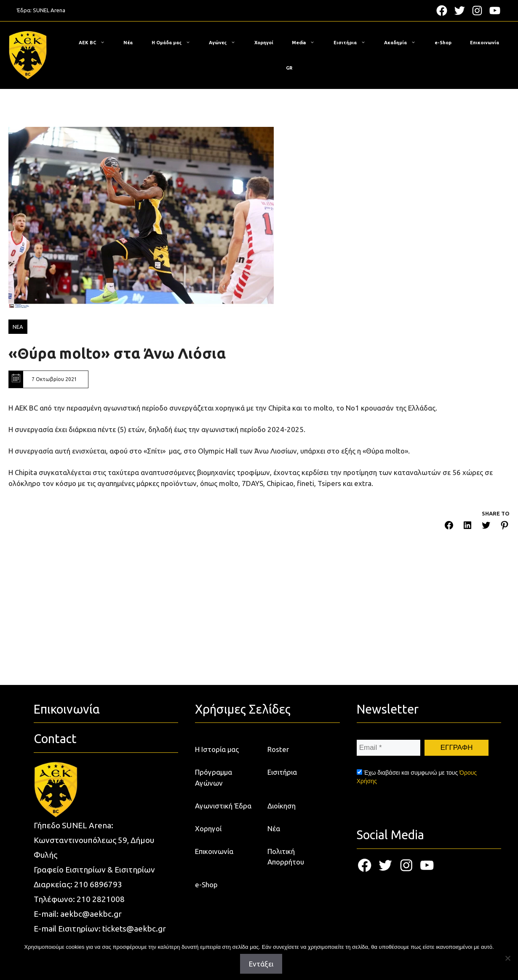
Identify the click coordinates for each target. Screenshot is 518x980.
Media (307, 43)
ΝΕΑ (18, 327)
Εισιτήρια (354, 43)
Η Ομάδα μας (175, 43)
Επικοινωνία (485, 43)
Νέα (128, 43)
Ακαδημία (404, 43)
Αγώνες (226, 43)
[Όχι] (507, 958)
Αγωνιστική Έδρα (223, 909)
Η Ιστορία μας (217, 853)
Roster (278, 853)
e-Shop (443, 43)
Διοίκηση (282, 909)
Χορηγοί (264, 43)
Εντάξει (261, 964)
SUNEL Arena (49, 10)
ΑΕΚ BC (96, 43)
